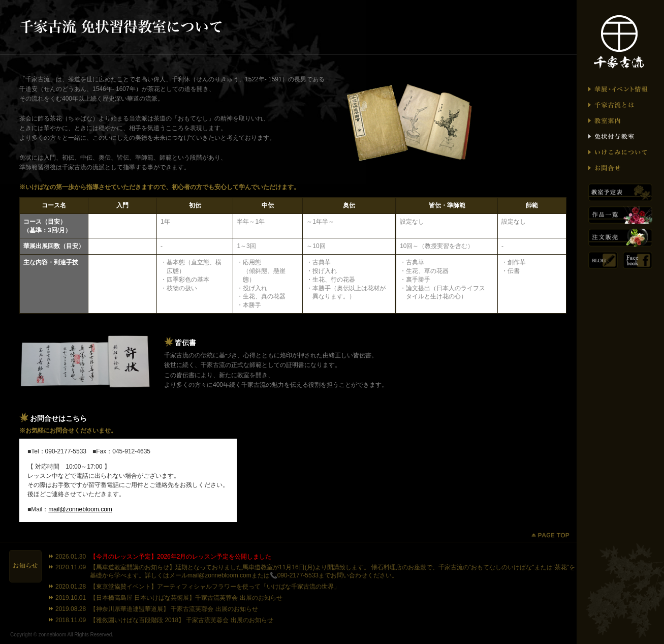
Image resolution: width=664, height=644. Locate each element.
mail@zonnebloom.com (80, 509)
